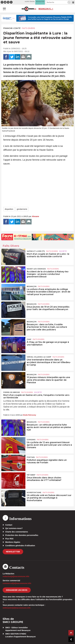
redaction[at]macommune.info (16, 576)
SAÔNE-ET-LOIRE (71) (36, 251)
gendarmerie (22, 209)
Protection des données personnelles (22, 535)
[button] (69, 2)
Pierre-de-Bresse (12, 392)
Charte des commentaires (17, 532)
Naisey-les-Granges (36, 269)
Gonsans (31, 440)
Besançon (32, 286)
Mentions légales (13, 542)
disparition (9, 209)
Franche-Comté (12, 28)
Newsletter (13, 552)
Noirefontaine (34, 492)
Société (63, 251)
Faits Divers (28, 28)
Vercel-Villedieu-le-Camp (39, 357)
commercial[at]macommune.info (17, 583)
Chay (29, 339)
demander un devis (17, 590)
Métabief (31, 475)
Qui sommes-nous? (14, 528)
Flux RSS (9, 539)
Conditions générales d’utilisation (20, 546)
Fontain (31, 457)
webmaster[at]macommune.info (17, 608)
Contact (9, 525)
